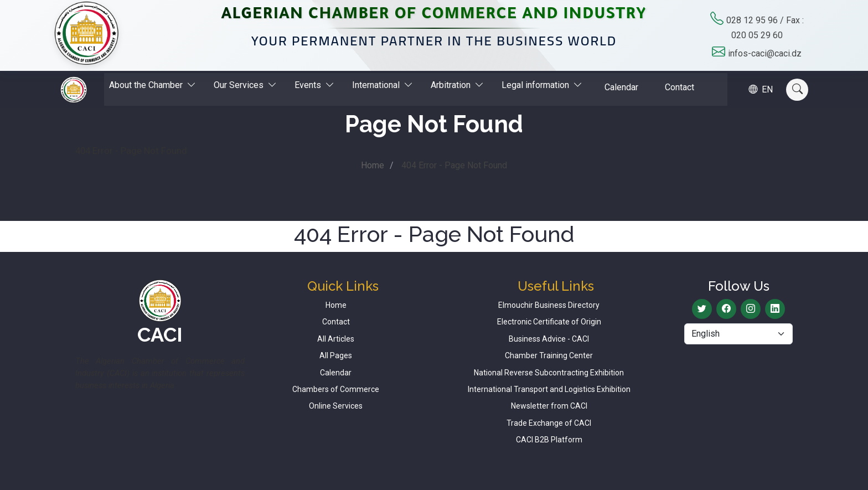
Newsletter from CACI (549, 406)
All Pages (336, 355)
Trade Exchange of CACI (549, 423)
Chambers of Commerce (336, 389)
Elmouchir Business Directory (549, 305)
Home (373, 165)
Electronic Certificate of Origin (549, 322)
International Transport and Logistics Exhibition (549, 389)
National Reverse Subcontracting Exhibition (549, 373)
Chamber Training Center (549, 355)
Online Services (336, 406)
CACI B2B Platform (549, 440)
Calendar (622, 87)
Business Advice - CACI (549, 339)
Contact (680, 87)
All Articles (336, 339)
